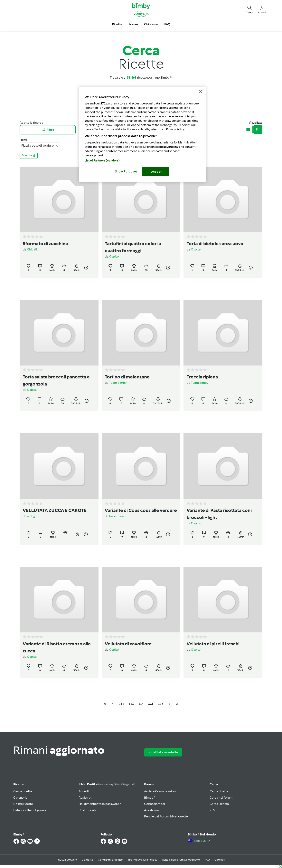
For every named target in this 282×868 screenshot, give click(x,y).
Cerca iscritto (219, 804)
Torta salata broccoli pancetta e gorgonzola (56, 380)
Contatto (87, 860)
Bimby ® (150, 798)
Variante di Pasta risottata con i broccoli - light (220, 514)
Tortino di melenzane (127, 377)
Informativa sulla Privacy (142, 860)
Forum (149, 784)
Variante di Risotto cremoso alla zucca (57, 647)
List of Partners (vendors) (102, 161)
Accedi (84, 791)
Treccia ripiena (202, 377)
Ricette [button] (117, 24)
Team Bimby (118, 383)
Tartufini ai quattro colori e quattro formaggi (133, 247)
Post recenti (87, 810)
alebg (31, 516)
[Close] (201, 92)
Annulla (29, 155)
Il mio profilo (107, 784)
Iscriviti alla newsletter (163, 752)
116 (161, 704)
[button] (249, 9)
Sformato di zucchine (45, 244)
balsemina (116, 516)
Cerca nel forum (221, 798)
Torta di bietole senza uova (215, 244)
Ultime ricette (23, 804)
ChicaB (32, 249)
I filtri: (23, 140)
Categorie (20, 798)
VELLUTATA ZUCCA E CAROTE (55, 510)
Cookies (220, 860)
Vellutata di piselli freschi (213, 644)
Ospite (114, 256)
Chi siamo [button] (151, 24)
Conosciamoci (155, 804)
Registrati (85, 798)
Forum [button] (133, 24)
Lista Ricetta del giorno (30, 810)
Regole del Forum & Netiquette (166, 816)
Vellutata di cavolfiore (128, 644)
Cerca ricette (23, 791)
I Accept (156, 172)
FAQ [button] (167, 24)
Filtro (48, 130)
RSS (212, 810)
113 (131, 704)
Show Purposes (126, 171)
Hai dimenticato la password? (100, 804)
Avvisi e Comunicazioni (160, 791)
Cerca (214, 784)
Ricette (18, 784)
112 (122, 704)
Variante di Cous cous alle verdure (141, 510)
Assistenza (151, 810)
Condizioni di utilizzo (110, 860)
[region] (142, 135)
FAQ (207, 860)
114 (141, 704)
